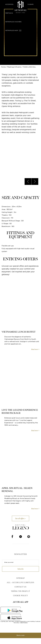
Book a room (21, 635)
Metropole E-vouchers (13, 22)
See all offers (20, 518)
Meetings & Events (12, 13)
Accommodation (11, 4)
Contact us (20, 587)
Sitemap (20, 578)
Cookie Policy (20, 596)
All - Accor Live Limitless (20, 582)
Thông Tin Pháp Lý (20, 591)
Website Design (24, 623)
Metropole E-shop (12, 30)
